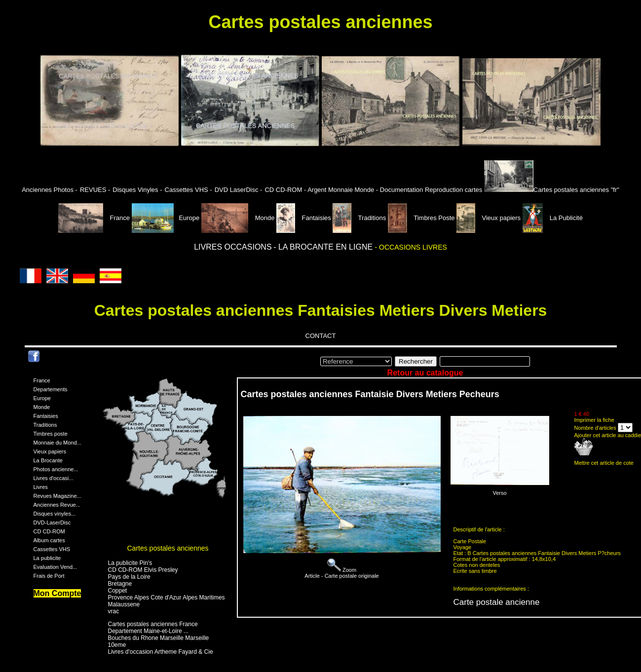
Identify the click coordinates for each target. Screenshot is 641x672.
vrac (114, 611)
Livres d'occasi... (54, 478)
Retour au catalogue (425, 373)
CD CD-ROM (49, 531)
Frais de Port (49, 576)
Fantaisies (304, 218)
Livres (41, 487)
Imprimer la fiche (594, 420)
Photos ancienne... (56, 469)
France (95, 218)
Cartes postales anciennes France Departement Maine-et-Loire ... (153, 628)
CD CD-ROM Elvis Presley (143, 570)
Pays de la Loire (129, 577)
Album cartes (49, 540)
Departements (51, 389)
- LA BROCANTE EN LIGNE (324, 247)
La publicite (47, 558)
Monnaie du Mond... (57, 443)
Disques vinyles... (55, 514)
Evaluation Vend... (56, 567)
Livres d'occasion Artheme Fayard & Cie (161, 652)
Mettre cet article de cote (604, 463)
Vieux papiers (490, 218)
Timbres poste (51, 434)
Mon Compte (57, 593)
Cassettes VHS (52, 549)
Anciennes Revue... (57, 505)
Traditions (360, 218)
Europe (166, 218)
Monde (238, 218)
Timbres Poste (422, 218)
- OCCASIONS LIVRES (411, 247)
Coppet (118, 591)
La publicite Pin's (130, 563)
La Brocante (48, 460)
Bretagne (120, 584)
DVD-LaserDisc (52, 523)
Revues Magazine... (57, 496)
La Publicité (553, 218)
